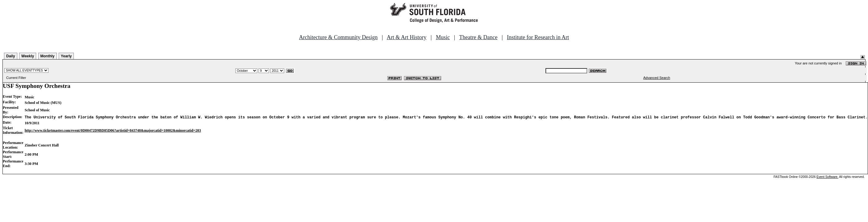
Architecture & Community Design (338, 37)
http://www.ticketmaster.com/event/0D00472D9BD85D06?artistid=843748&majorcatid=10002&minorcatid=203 (113, 130)
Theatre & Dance (478, 37)
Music (443, 37)
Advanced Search (657, 78)
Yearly (66, 56)
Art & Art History (407, 37)
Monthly (48, 56)
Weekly (28, 56)
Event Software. (827, 177)
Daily (11, 56)
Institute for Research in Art (538, 37)
